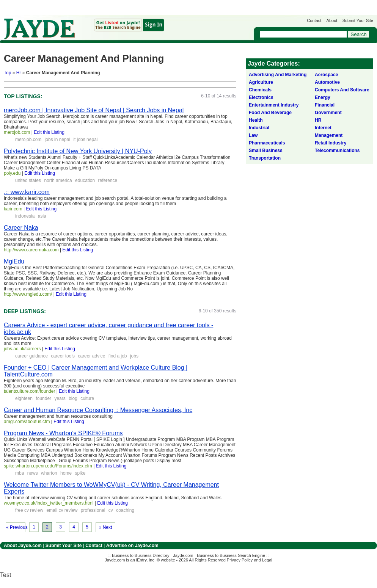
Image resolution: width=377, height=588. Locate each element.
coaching (125, 510)
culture (87, 398)
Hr (19, 73)
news (33, 473)
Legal (267, 560)
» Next (106, 527)
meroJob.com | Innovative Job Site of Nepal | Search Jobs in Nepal (94, 110)
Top (7, 73)
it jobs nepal (85, 140)
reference (108, 180)
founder (43, 398)
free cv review (29, 510)
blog (73, 398)
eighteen (24, 398)
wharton (49, 473)
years (60, 398)
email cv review (62, 510)
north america (58, 180)
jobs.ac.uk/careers (22, 349)
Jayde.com (39, 29)
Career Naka (21, 228)
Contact (314, 20)
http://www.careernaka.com (31, 250)
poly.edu (12, 173)
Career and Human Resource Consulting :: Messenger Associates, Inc (98, 410)
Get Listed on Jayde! (129, 25)
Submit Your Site (358, 20)
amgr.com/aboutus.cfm (27, 422)
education (85, 180)
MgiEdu (14, 261)
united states (28, 180)
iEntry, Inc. (146, 560)
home (66, 473)
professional (93, 510)
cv (111, 510)
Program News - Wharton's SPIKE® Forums (63, 433)
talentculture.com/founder (29, 391)
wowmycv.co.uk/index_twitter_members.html (49, 503)
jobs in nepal (57, 140)
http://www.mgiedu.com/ (28, 294)
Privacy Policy (240, 560)
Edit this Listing (49, 132)
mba (20, 473)
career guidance (31, 356)
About (332, 20)
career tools (63, 356)
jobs (134, 356)
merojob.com (17, 132)
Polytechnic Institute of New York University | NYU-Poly (78, 151)
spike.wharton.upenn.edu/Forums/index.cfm (48, 466)
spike (80, 473)
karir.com (13, 209)
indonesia (25, 216)
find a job (118, 356)
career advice (91, 356)
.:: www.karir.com (27, 192)
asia (42, 216)
